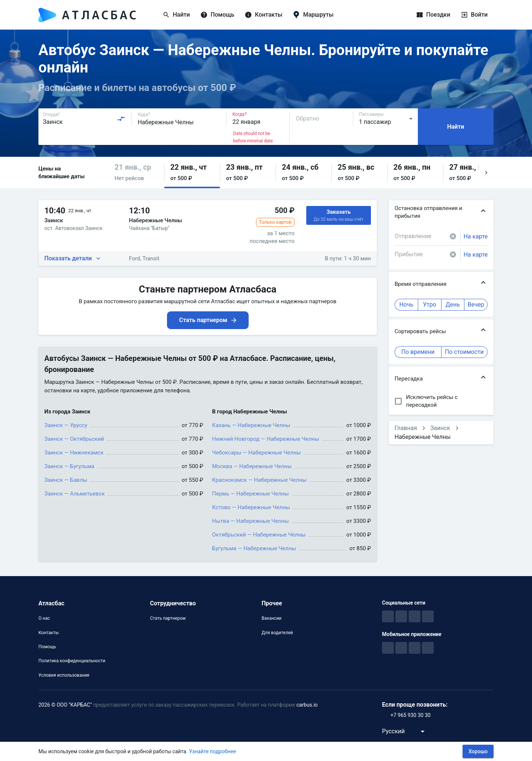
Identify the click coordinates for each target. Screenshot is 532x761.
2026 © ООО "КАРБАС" (65, 705)
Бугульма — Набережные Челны (254, 548)
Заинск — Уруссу (66, 425)
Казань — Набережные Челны (251, 425)
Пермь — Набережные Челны (250, 494)
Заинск (440, 428)
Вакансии (272, 618)
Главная (406, 428)
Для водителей (277, 633)
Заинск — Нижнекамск (74, 453)
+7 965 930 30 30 (410, 715)
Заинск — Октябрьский (74, 439)
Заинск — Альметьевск (74, 494)
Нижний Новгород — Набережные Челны (266, 439)
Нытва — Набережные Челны (250, 521)
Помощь (47, 647)
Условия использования (64, 675)
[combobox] (84, 119)
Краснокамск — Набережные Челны (259, 480)
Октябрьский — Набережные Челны (259, 535)
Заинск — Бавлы (66, 480)
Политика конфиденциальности (72, 661)
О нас (44, 618)
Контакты (49, 633)
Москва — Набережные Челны (252, 466)
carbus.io (307, 705)
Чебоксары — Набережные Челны (256, 453)
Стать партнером (168, 618)
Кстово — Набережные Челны (251, 507)
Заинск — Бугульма (69, 466)
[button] (136, 173)
